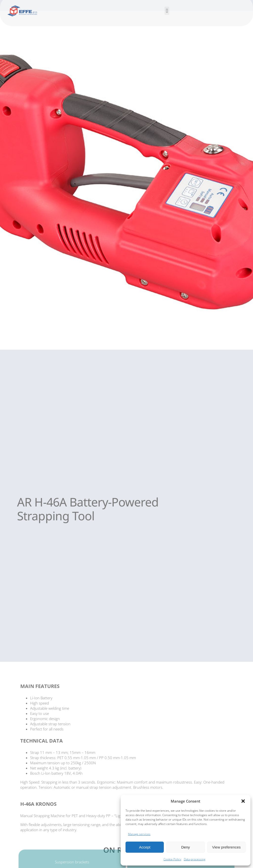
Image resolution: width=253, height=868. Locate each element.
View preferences (227, 847)
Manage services (139, 834)
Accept (145, 847)
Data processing (195, 859)
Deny (185, 847)
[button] (243, 801)
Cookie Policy (172, 859)
